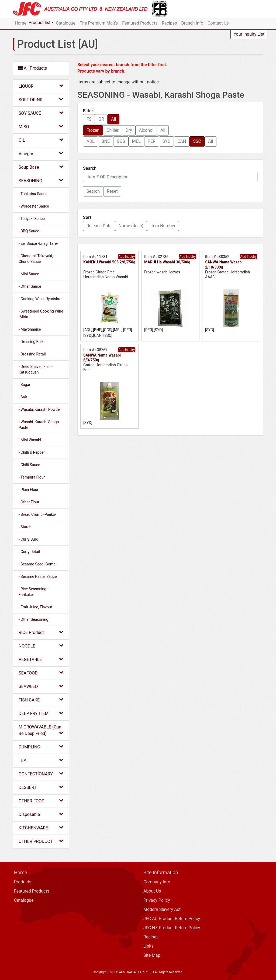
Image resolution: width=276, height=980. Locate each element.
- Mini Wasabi (30, 440)
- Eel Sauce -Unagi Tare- (38, 243)
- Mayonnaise (30, 329)
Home (21, 23)
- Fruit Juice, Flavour (35, 607)
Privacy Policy (157, 900)
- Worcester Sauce (34, 206)
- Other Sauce (30, 286)
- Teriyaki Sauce (32, 219)
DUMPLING (41, 747)
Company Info (157, 882)
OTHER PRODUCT (41, 841)
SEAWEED (41, 686)
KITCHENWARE (41, 828)
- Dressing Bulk (31, 342)
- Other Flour (29, 502)
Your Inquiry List (249, 34)
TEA (41, 760)
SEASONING (41, 180)
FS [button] (89, 119)
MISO (41, 126)
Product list (39, 23)
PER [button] (152, 141)
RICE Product (41, 632)
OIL (41, 140)
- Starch (25, 527)
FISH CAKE (41, 700)
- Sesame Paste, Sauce (38, 577)
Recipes (169, 23)
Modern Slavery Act (162, 909)
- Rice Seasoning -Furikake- (33, 592)
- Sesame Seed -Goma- (38, 564)
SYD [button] (167, 141)
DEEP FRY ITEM (41, 713)
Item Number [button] (163, 226)
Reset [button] (112, 191)
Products (23, 882)
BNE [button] (106, 141)
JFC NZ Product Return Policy (172, 928)
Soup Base (41, 167)
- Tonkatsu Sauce (33, 194)
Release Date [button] (99, 226)
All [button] (113, 119)
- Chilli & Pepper (32, 452)
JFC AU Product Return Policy (172, 919)
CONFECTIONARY (41, 774)
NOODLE (41, 646)
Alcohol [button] (146, 130)
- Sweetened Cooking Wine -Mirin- (41, 314)
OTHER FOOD (41, 801)
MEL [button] (136, 141)
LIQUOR (41, 86)
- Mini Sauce (29, 274)
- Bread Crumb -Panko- (37, 514)
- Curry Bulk (28, 539)
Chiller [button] (113, 130)
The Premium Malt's (99, 23)
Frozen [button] (93, 130)
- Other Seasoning (33, 619)
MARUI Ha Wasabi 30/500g (167, 262)
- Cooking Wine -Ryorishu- (40, 299)
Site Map (152, 955)
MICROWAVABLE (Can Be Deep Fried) (41, 730)
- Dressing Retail (32, 354)
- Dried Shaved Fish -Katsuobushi (36, 369)
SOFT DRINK (41, 99)
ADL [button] (91, 141)
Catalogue (65, 23)
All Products (33, 68)
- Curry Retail (29, 552)
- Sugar (25, 385)
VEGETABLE (41, 659)
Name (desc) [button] (131, 226)
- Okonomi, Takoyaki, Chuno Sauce (36, 259)
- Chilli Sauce (29, 465)
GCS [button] (121, 141)
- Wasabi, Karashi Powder (40, 409)
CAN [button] (182, 141)
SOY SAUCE (41, 113)
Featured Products (140, 23)
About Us (152, 891)
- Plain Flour (28, 490)
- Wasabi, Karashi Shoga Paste (39, 425)
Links (149, 946)
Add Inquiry (127, 257)
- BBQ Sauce (29, 231)
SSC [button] (197, 141)
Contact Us (218, 23)
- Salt (23, 397)
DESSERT (41, 787)
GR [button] (101, 119)
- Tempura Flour (32, 477)
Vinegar (41, 153)
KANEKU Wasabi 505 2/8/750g (109, 262)
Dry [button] (129, 130)
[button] (93, 191)
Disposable (41, 814)
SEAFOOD (41, 673)
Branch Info (192, 23)
